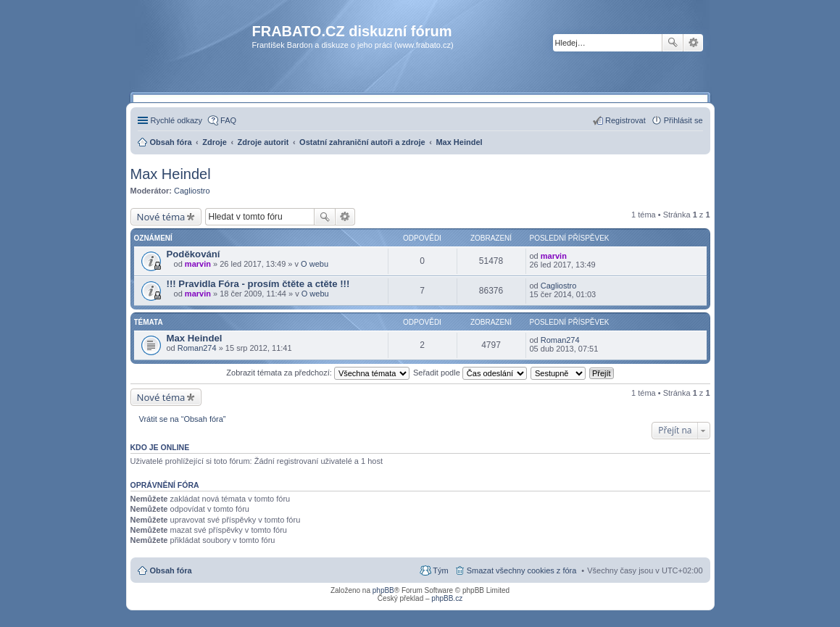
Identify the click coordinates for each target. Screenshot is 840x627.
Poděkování (194, 254)
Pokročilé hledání (693, 43)
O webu (315, 264)
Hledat (673, 43)
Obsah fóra (171, 570)
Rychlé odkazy (177, 120)
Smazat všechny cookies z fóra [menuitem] (522, 570)
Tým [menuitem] (440, 570)
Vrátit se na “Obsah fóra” (183, 419)
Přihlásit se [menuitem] (683, 120)
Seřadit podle (470, 373)
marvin (198, 264)
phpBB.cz (447, 598)
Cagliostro (192, 191)
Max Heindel (171, 174)
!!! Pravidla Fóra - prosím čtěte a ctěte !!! (258, 284)
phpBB (383, 590)
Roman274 (197, 348)
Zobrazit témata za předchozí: (318, 373)
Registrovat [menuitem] (625, 120)
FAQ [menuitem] (228, 120)
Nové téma (161, 217)
